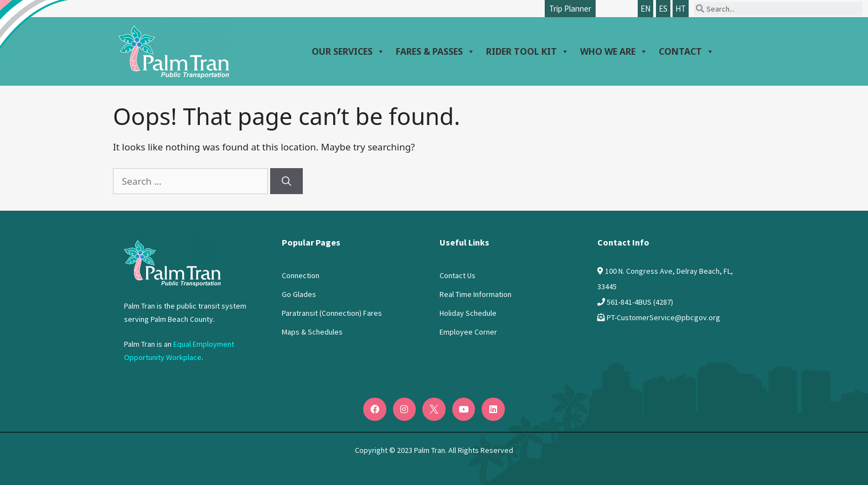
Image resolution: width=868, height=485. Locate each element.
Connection (301, 275)
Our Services (348, 51)
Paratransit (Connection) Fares (332, 313)
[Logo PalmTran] (172, 260)
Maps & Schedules (312, 332)
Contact (686, 51)
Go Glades (299, 294)
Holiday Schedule (468, 313)
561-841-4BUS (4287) (640, 302)
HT (681, 9)
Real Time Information (476, 294)
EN (645, 9)
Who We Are (614, 51)
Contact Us (458, 275)
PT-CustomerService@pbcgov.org (663, 317)
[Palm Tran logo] (174, 49)
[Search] (286, 181)
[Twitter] (434, 409)
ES (663, 9)
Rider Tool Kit (528, 51)
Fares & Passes (435, 51)
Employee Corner (468, 332)
